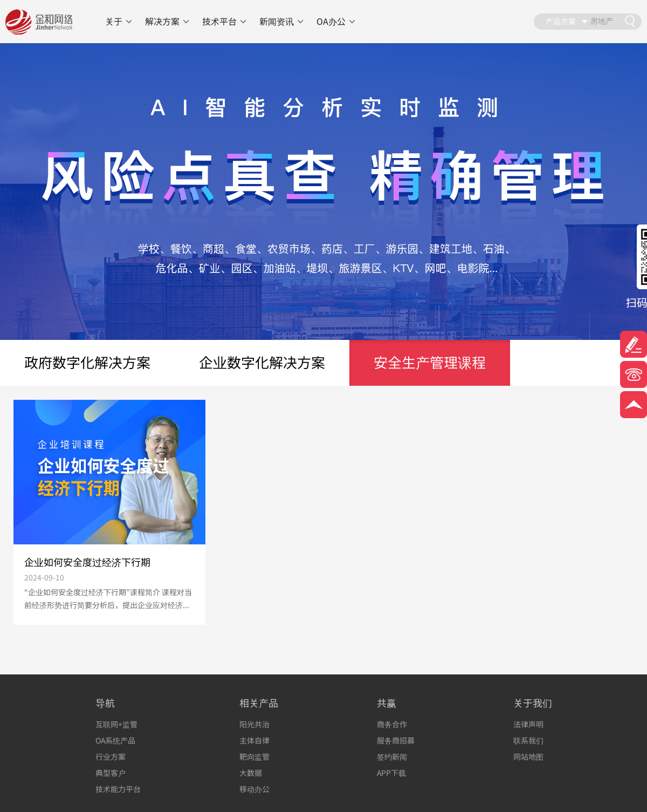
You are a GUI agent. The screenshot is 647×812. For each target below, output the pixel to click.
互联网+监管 (116, 724)
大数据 (251, 773)
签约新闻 (392, 757)
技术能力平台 (118, 789)
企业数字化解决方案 (262, 363)
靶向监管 (254, 757)
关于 (114, 22)
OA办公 (331, 22)
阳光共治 (254, 724)
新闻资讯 (277, 22)
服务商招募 (396, 741)
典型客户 (111, 773)
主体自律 (254, 741)
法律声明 (528, 724)
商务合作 (392, 724)
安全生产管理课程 (430, 363)
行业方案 (111, 757)
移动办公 (254, 789)
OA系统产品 (115, 741)
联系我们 (528, 741)
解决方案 (162, 22)
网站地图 (528, 757)
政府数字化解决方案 (87, 363)
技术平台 (219, 22)
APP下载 (391, 773)
